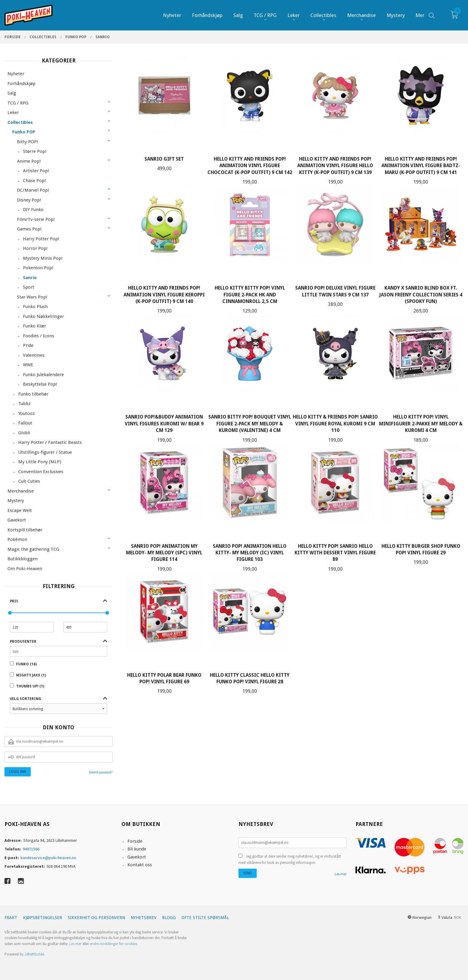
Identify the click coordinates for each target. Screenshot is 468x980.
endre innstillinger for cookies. (114, 944)
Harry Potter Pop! (41, 239)
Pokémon (17, 539)
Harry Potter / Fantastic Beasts (50, 442)
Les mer (341, 874)
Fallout (25, 423)
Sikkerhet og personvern (96, 918)
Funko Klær (34, 326)
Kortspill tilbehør (25, 530)
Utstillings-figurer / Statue (45, 452)
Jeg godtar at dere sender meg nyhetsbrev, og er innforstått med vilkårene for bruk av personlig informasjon (290, 860)
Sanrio (30, 278)
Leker (13, 113)
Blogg (169, 918)
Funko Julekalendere (43, 375)
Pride (28, 345)
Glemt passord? (101, 772)
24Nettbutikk (34, 954)
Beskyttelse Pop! (40, 384)
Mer (420, 15)
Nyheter (16, 74)
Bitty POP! (27, 142)
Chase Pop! (34, 181)
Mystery (16, 501)
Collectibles (20, 122)
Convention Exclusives (41, 472)
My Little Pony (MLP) (40, 462)
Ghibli (24, 433)
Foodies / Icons (39, 336)
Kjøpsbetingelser (43, 918)
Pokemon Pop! (38, 268)
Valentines (34, 355)
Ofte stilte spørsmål (205, 918)
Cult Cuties (29, 481)
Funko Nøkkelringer (43, 316)
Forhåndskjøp (21, 84)
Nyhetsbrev (144, 918)
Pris (14, 601)
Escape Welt (20, 510)
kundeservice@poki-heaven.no (48, 858)
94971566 (31, 849)
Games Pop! (29, 229)
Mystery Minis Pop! (43, 258)
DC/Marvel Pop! (33, 190)
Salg (12, 93)
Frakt (11, 918)
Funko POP (24, 132)
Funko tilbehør (33, 394)
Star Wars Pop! (32, 297)
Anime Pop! (29, 161)
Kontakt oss (140, 865)
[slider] (10, 613)
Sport (29, 287)
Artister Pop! (36, 171)
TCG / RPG (18, 103)
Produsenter (23, 641)
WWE (28, 365)
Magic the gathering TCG (33, 549)
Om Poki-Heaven (25, 569)
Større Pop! (35, 151)
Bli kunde (137, 849)
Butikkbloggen (23, 559)
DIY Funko (33, 210)
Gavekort (17, 520)
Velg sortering (26, 699)
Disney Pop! (29, 200)
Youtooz (26, 413)
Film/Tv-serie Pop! (36, 219)
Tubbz (24, 404)
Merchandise (21, 491)
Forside (135, 841)
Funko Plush (35, 307)
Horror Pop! (35, 248)
